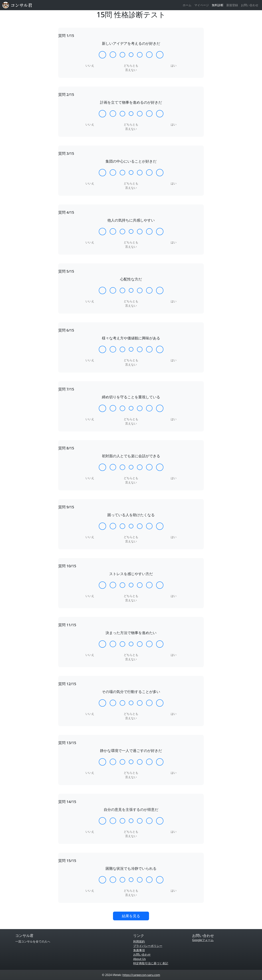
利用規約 (139, 941)
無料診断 (218, 5)
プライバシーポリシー (148, 946)
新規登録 (232, 5)
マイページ (202, 5)
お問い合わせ (250, 5)
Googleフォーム (203, 940)
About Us (139, 959)
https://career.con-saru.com (141, 975)
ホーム (187, 5)
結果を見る (131, 916)
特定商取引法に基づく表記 (151, 963)
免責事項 (139, 950)
